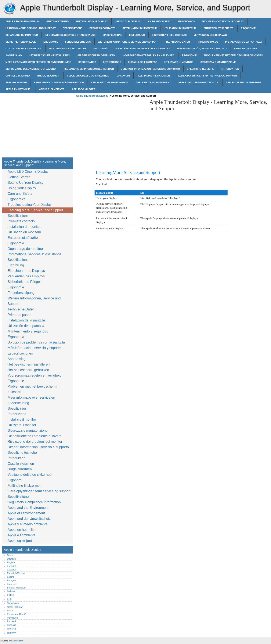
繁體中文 (12, 633)
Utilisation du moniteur (180, 28)
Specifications (73, 28)
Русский (11, 621)
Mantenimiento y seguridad (68, 49)
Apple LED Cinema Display (22, 21)
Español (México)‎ (16, 573)
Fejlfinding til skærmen (153, 76)
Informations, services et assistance (70, 35)
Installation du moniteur (140, 28)
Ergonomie (248, 28)
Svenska (12, 625)
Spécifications (112, 35)
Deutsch (11, 559)
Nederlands (13, 603)
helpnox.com (17, 641)
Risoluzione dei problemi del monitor (88, 69)
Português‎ (12, 618)
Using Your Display (128, 21)
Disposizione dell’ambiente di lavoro (31, 69)
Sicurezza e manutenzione (218, 62)
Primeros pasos (207, 42)
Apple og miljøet (84, 89)
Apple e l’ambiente (52, 89)
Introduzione (112, 62)
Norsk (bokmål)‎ (15, 607)
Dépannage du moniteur (22, 35)
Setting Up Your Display (92, 21)
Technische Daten (178, 42)
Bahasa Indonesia (17, 588)
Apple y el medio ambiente (244, 82)
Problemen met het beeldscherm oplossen (233, 55)
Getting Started (57, 21)
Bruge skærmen (48, 76)
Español (11, 566)
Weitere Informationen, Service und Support (128, 42)
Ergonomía (101, 49)
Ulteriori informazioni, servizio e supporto (150, 69)
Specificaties (87, 62)
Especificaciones (246, 49)
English (11, 562)
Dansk (10, 555)
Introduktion (230, 69)
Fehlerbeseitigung (78, 42)
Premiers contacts (102, 28)
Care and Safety (160, 21)
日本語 (10, 595)
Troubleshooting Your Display (223, 21)
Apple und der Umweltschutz (198, 82)
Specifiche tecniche (200, 69)
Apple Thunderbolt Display (10, 8)
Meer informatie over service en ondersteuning (38, 62)
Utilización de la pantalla (24, 49)
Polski (10, 611)
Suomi (10, 577)
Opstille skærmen (18, 76)
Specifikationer (16, 82)
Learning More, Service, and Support (31, 28)
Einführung (137, 35)
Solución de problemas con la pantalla (143, 49)
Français (12, 580)
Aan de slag (14, 55)
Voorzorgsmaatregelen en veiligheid (149, 55)
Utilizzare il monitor (179, 62)
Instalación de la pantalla (244, 42)
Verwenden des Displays (211, 35)
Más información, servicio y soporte (202, 49)
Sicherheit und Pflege (21, 42)
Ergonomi (123, 76)
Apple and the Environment (110, 82)
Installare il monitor (143, 62)
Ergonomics (187, 21)
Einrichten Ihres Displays (169, 35)
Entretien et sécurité (219, 28)
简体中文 (12, 629)
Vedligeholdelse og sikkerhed (88, 76)
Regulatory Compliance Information (59, 82)
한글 (9, 599)
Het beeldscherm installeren (49, 55)
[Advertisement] (111, 129)
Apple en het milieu (19, 89)
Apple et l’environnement (153, 82)
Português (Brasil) (17, 614)
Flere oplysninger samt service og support (207, 76)
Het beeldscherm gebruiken (96, 55)
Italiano (11, 591)
